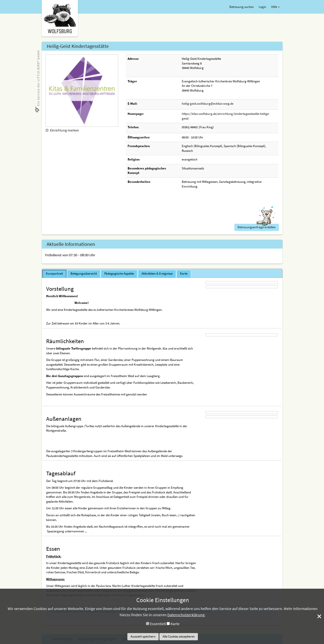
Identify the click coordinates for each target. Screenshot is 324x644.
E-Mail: (133, 104)
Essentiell (158, 624)
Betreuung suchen (242, 7)
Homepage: (136, 114)
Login (262, 7)
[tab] (54, 274)
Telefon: (133, 127)
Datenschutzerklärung (186, 615)
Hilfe (275, 7)
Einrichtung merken (62, 130)
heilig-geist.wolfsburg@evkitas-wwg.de (208, 104)
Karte (175, 624)
